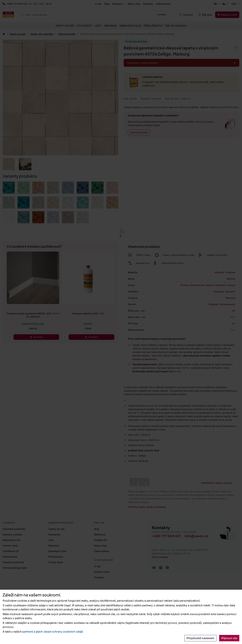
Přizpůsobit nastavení (200, 638)
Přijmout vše (229, 638)
